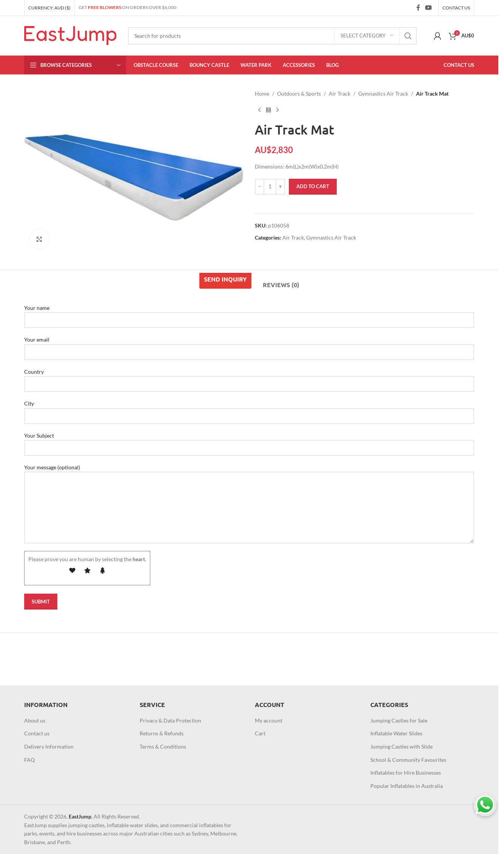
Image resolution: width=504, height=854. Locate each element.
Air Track (340, 94)
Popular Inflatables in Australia (407, 786)
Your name (249, 314)
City (249, 409)
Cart (260, 733)
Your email (249, 345)
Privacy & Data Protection (170, 720)
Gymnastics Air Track (383, 94)
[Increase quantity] (280, 187)
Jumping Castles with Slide (402, 746)
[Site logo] (70, 35)
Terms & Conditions (163, 746)
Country (249, 377)
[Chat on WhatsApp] (485, 805)
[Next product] (277, 110)
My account (269, 720)
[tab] (225, 281)
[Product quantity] (270, 187)
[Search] (272, 36)
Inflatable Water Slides (396, 733)
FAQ (29, 760)
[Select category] (367, 36)
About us (35, 720)
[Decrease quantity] (260, 187)
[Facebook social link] (418, 8)
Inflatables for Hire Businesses (406, 773)
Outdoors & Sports (299, 94)
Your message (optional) (249, 487)
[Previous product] (259, 110)
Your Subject (249, 441)
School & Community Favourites (408, 760)
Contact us (37, 733)
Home (262, 94)
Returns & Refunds (162, 733)
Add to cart (313, 186)
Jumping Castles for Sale (399, 720)
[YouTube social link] (429, 8)
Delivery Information (49, 746)
